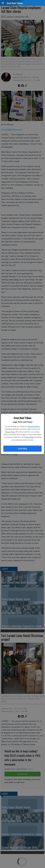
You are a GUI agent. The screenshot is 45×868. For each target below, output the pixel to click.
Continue (22, 449)
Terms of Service (34, 426)
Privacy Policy (10, 432)
